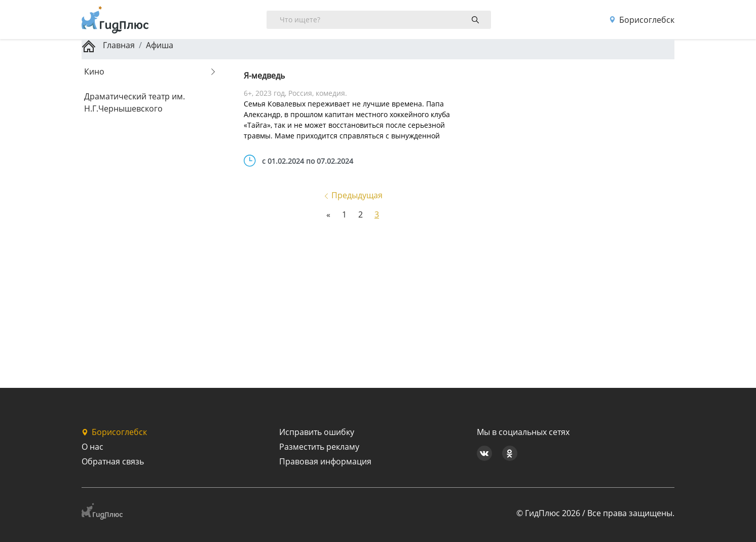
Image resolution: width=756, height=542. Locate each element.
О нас (92, 447)
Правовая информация (325, 461)
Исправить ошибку (317, 432)
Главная (108, 45)
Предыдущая (353, 195)
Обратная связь (113, 461)
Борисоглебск (642, 20)
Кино (94, 71)
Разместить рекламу (319, 447)
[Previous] (328, 214)
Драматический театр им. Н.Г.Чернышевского (135, 102)
